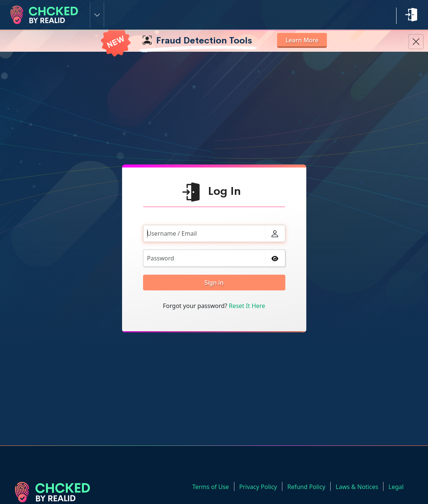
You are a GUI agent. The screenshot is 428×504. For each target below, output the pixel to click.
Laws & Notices (358, 486)
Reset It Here (247, 306)
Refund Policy (309, 486)
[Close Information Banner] (416, 42)
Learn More (303, 40)
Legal (397, 486)
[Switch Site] (97, 15)
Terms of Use (215, 486)
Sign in (214, 283)
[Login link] (411, 15)
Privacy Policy (261, 486)
